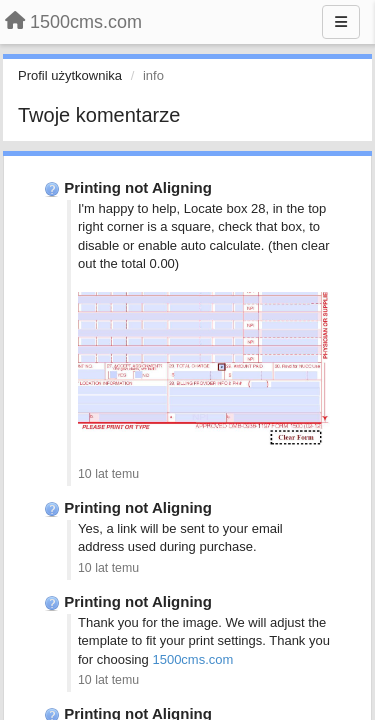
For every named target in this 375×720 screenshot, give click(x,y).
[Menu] (341, 22)
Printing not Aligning (138, 187)
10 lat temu (108, 474)
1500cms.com (192, 659)
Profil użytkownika (70, 75)
